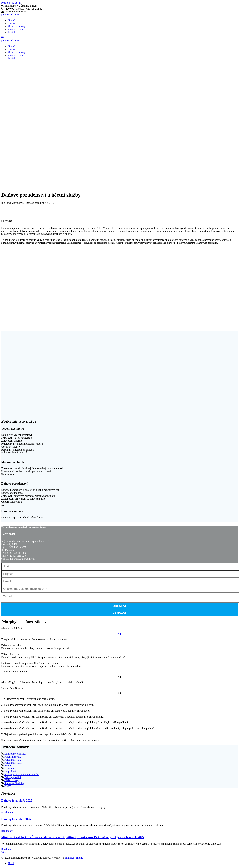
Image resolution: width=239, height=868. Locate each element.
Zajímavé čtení (16, 29)
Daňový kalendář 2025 (16, 820)
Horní (11, 865)
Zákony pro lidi (13, 779)
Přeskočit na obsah (11, 3)
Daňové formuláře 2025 (17, 802)
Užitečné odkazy (17, 26)
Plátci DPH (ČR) (13, 764)
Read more (7, 814)
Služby (11, 23)
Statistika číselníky (14, 785)
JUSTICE (10, 770)
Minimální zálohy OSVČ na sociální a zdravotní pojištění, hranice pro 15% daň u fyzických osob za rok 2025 (73, 839)
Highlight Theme (74, 859)
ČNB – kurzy (11, 782)
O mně (11, 20)
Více (4, 853)
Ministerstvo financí (15, 755)
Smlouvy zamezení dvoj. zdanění (22, 776)
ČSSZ (8, 788)
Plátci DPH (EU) (13, 761)
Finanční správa (13, 758)
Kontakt (12, 32)
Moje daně (10, 773)
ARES (8, 767)
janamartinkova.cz (11, 15)
